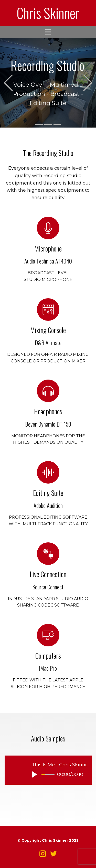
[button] (8, 83)
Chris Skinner (48, 13)
